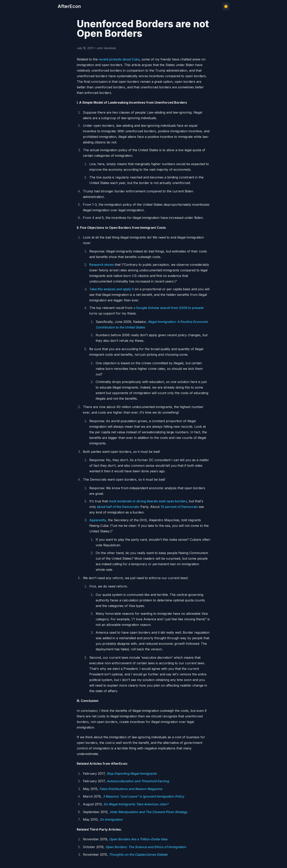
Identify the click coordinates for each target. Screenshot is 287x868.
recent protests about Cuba (119, 59)
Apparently (98, 520)
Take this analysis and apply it (111, 289)
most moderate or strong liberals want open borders (148, 501)
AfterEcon (69, 6)
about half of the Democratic (118, 507)
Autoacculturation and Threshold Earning (138, 781)
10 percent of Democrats (179, 507)
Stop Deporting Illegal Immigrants (132, 774)
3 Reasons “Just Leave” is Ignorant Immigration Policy (143, 796)
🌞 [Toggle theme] (226, 6)
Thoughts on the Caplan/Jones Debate (138, 854)
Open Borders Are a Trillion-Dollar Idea (138, 839)
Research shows (102, 265)
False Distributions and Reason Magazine (131, 789)
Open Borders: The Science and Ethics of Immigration (146, 847)
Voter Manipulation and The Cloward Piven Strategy (148, 812)
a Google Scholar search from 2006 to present (168, 308)
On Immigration (111, 819)
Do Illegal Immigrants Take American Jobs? (136, 804)
